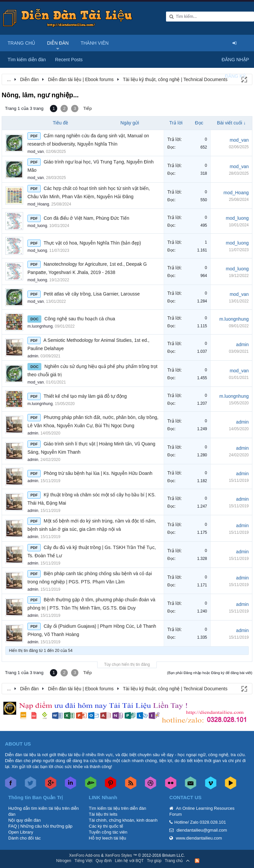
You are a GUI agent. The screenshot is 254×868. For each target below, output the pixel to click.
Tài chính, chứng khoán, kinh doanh (123, 820)
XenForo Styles (118, 855)
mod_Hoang (38, 204)
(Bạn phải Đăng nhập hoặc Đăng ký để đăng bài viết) (210, 673)
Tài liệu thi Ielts (103, 814)
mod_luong (37, 226)
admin (33, 356)
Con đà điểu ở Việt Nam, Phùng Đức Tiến (86, 218)
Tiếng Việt (83, 861)
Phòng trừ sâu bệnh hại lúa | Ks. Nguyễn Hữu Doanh (98, 473)
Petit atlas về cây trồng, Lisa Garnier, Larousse (92, 294)
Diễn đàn (58, 43)
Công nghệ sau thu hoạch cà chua (80, 319)
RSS (197, 861)
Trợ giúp (154, 861)
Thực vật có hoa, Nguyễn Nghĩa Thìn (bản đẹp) (92, 243)
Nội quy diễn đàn (24, 820)
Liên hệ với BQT (129, 861)
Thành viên (95, 43)
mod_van (36, 152)
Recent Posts (69, 60)
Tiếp (87, 108)
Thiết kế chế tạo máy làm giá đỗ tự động (85, 396)
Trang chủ (21, 43)
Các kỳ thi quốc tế (106, 826)
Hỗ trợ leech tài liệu (108, 838)
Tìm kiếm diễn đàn (27, 60)
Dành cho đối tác (24, 838)
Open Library (21, 832)
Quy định (104, 861)
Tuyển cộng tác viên (108, 832)
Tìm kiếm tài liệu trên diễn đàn (118, 808)
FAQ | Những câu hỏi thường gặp (40, 826)
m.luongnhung (40, 326)
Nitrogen (64, 861)
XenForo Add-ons (85, 855)
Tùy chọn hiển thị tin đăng (127, 664)
